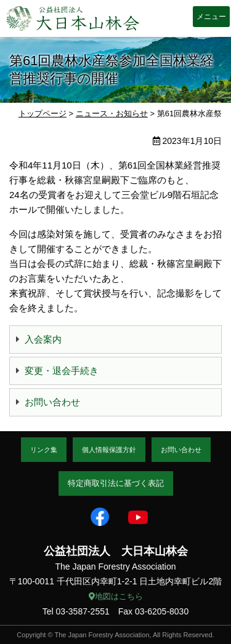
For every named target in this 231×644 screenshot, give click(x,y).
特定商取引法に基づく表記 (116, 483)
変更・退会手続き (62, 371)
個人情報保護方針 (109, 450)
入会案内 (43, 339)
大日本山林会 (73, 18)
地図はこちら (116, 596)
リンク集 (44, 450)
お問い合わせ (52, 402)
